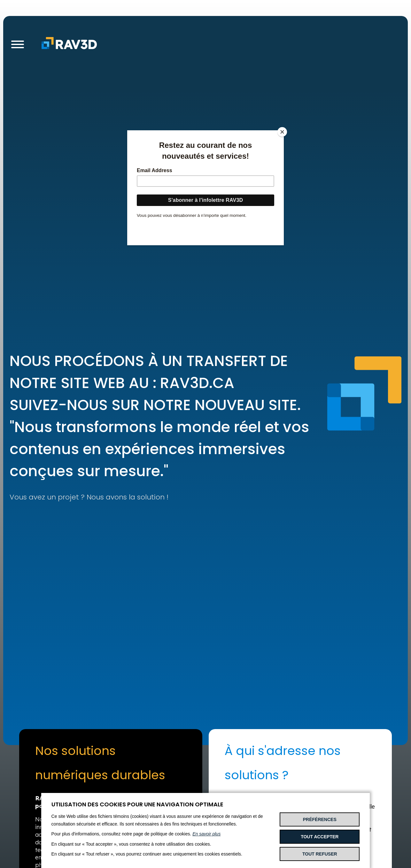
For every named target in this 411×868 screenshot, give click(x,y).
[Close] (282, 132)
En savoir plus (206, 834)
